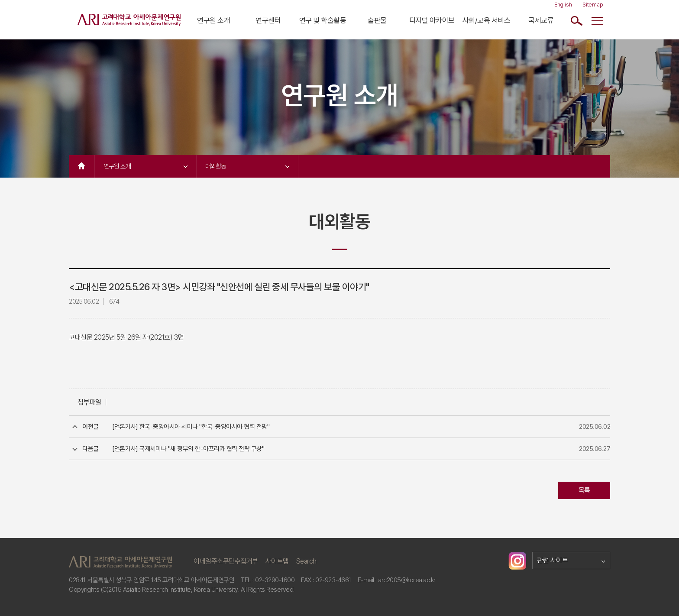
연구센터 (268, 20)
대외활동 (247, 166)
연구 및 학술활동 (323, 20)
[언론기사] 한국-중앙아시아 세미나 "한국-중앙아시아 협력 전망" (191, 427)
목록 (584, 490)
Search (306, 561)
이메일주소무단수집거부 (226, 561)
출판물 (377, 20)
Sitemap (593, 5)
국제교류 (541, 20)
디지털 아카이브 (432, 20)
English (563, 5)
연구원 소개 (213, 20)
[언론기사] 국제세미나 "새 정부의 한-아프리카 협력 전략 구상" (188, 449)
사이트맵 (277, 561)
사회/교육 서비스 (487, 20)
